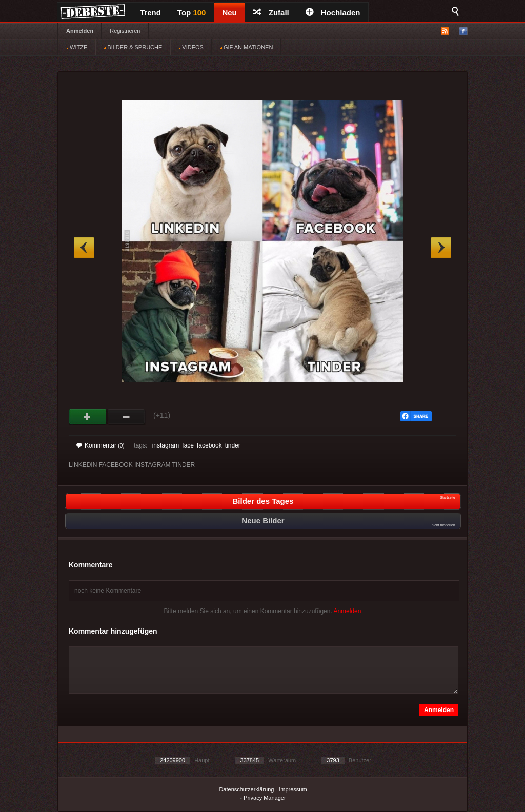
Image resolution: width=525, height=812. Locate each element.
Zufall (271, 13)
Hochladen (333, 13)
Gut (88, 417)
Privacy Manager (265, 798)
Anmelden (80, 31)
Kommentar (100, 445)
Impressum (293, 789)
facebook (209, 445)
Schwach (126, 417)
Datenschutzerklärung (246, 789)
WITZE (77, 47)
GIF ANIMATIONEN (246, 47)
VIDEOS (191, 47)
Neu (229, 13)
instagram (166, 445)
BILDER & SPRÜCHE (133, 47)
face (188, 445)
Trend (150, 13)
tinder (233, 445)
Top (192, 13)
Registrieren (125, 31)
